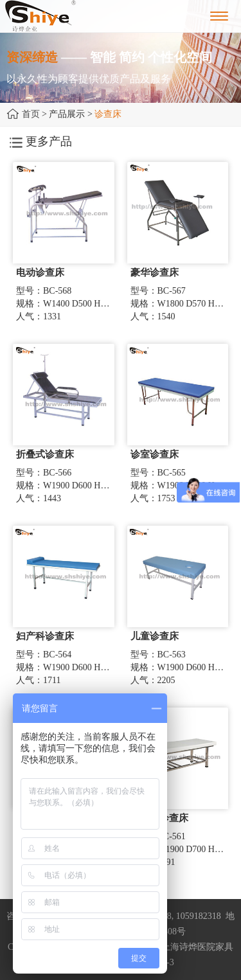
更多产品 (41, 141)
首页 (31, 114)
